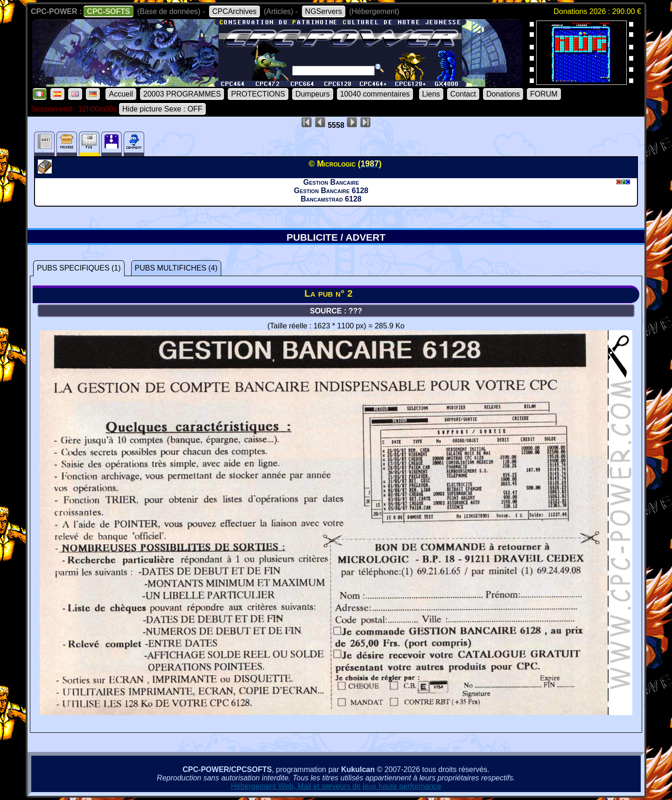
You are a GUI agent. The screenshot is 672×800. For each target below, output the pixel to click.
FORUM (544, 94)
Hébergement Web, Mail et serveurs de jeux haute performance (336, 786)
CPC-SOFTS (108, 11)
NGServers (324, 11)
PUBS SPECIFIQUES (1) (79, 268)
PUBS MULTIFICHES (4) (176, 268)
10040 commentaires (375, 94)
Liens (431, 94)
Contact (463, 94)
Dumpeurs (313, 94)
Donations (503, 94)
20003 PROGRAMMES (182, 94)
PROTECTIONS (258, 94)
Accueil (121, 94)
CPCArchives (234, 11)
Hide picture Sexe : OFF (162, 109)
